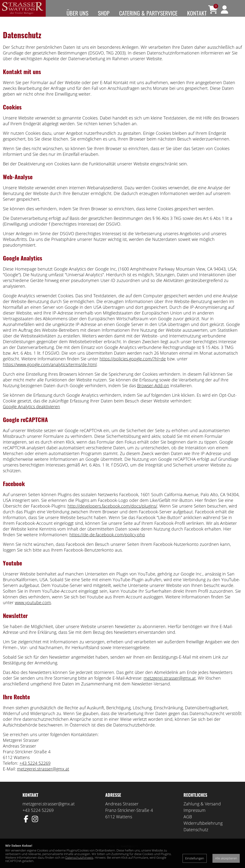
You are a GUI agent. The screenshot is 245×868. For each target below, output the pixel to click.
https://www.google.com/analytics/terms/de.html (50, 372)
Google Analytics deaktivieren (31, 414)
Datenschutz (196, 837)
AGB (188, 824)
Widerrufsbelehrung (203, 830)
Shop (104, 13)
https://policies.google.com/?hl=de (133, 366)
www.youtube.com (33, 610)
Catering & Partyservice (148, 13)
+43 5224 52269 (35, 770)
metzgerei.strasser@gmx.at (170, 685)
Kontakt (197, 13)
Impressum (195, 817)
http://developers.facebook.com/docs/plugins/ (112, 513)
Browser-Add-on (153, 393)
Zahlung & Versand (202, 811)
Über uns (77, 13)
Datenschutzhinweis (79, 857)
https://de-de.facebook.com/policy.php (107, 542)
